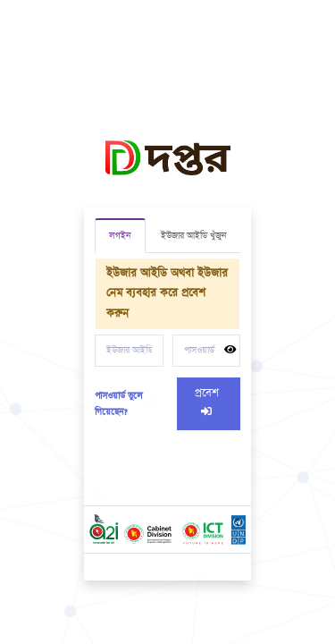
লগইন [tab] (120, 236)
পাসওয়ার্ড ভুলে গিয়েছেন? (119, 404)
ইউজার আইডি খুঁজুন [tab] (193, 236)
